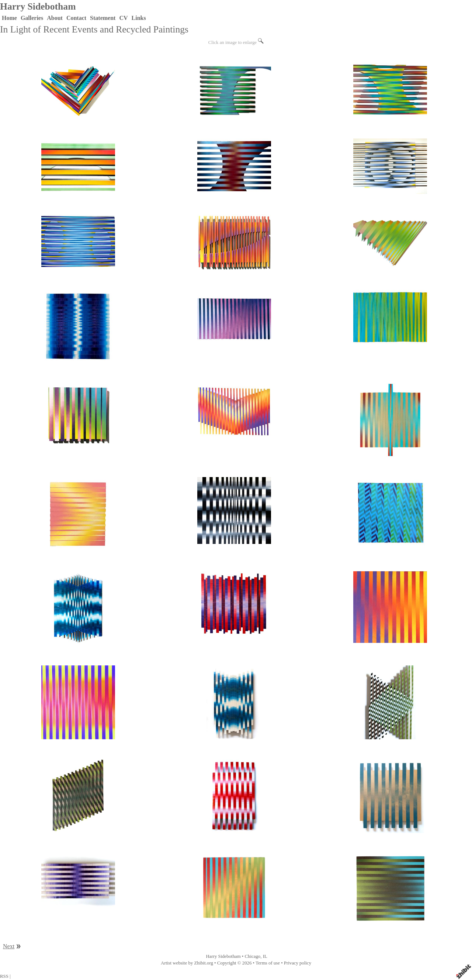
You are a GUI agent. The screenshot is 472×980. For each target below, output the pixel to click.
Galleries (32, 18)
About (55, 18)
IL (265, 956)
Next (9, 946)
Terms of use (268, 963)
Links (139, 18)
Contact (76, 18)
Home (9, 18)
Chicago (253, 956)
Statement (103, 18)
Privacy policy (298, 963)
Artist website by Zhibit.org (187, 963)
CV (123, 18)
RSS (4, 976)
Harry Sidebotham (38, 6)
